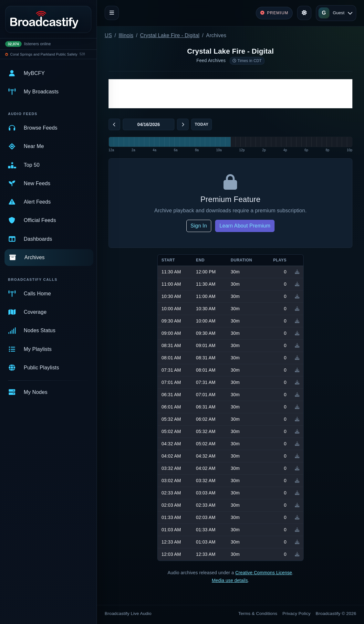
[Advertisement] (230, 94)
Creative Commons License (264, 573)
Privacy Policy (297, 613)
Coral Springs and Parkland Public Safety (44, 54)
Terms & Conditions (258, 613)
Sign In (199, 226)
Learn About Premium (245, 226)
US (108, 35)
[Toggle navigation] (112, 13)
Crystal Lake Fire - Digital (170, 35)
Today (202, 124)
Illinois (126, 35)
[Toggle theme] (304, 13)
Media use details (230, 580)
